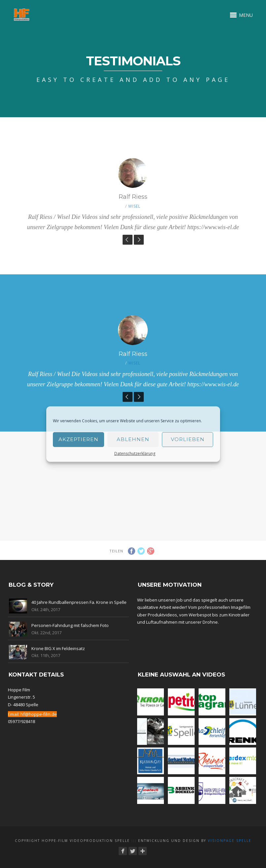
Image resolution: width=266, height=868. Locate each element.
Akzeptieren (78, 439)
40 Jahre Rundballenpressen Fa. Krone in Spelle (79, 602)
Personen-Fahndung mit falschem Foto (70, 625)
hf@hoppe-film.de (39, 714)
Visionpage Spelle (230, 841)
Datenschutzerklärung (135, 453)
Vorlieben (188, 439)
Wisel (134, 206)
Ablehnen (133, 439)
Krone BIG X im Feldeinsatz (58, 648)
